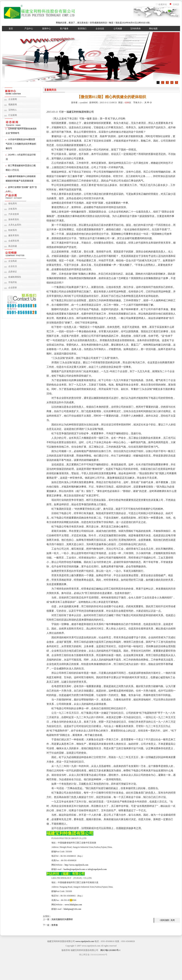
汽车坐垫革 (14, 214)
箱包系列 (13, 203)
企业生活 (13, 266)
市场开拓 (13, 282)
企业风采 (13, 261)
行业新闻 (13, 115)
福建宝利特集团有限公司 (80, 112)
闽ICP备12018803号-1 (110, 950)
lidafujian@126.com (72, 909)
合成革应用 (14, 241)
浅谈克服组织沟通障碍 (62, 919)
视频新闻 (13, 104)
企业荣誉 (13, 288)
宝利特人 (13, 110)
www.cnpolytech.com (85, 941)
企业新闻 (13, 99)
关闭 (173, 920)
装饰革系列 (14, 219)
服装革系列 (14, 235)
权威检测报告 (15, 277)
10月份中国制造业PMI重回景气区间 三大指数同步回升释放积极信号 (21, 144)
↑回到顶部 (164, 920)
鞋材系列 (13, 230)
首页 (11, 29)
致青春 (55, 925)
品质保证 (13, 272)
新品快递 (13, 246)
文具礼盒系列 (15, 225)
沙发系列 (13, 209)
